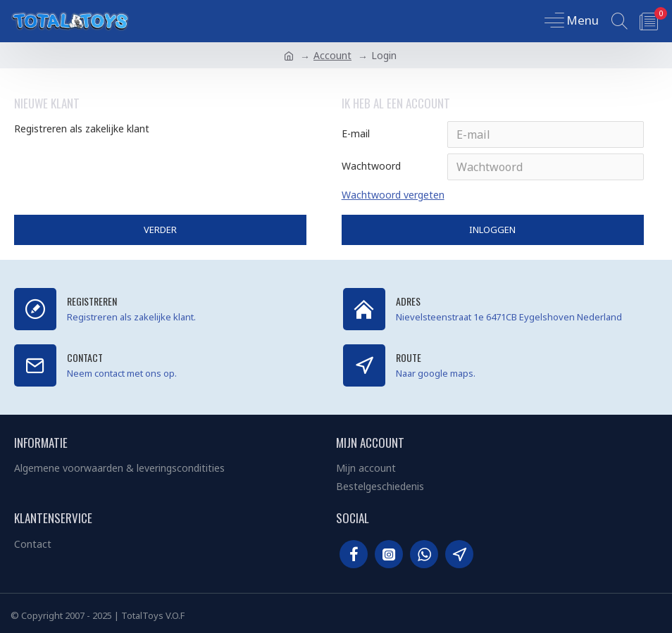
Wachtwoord (371, 166)
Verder (160, 230)
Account (332, 55)
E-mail (356, 133)
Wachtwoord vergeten (393, 195)
